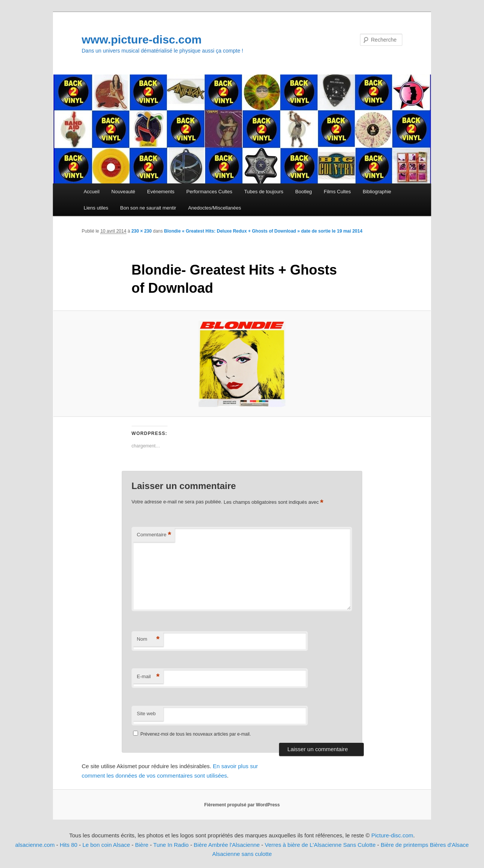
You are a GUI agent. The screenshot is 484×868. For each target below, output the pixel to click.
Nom (148, 639)
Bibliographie (377, 192)
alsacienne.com (35, 845)
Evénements (161, 192)
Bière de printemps (405, 845)
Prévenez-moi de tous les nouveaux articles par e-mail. (195, 734)
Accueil (92, 192)
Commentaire (154, 535)
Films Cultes (337, 192)
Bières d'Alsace (449, 845)
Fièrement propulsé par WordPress (242, 805)
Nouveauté (123, 192)
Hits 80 (69, 845)
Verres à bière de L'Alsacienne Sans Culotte (320, 845)
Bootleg (304, 192)
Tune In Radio (172, 845)
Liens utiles (96, 208)
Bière (142, 845)
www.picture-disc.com (142, 40)
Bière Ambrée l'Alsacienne (227, 845)
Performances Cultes (209, 192)
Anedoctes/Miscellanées (214, 208)
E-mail (148, 677)
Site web (146, 713)
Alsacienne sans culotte (242, 854)
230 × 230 (141, 231)
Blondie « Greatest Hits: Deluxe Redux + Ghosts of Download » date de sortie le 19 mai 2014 (263, 231)
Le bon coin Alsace (106, 845)
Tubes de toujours (264, 192)
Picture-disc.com (392, 835)
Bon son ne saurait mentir (148, 208)
